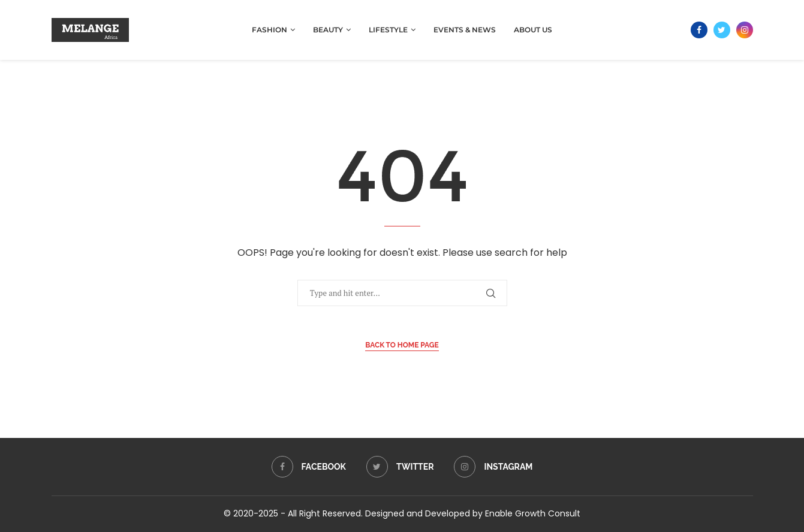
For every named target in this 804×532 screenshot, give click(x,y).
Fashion (269, 30)
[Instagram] (745, 30)
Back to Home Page (402, 345)
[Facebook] (699, 30)
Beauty (328, 30)
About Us (533, 30)
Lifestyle (388, 30)
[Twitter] (722, 30)
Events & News (465, 30)
